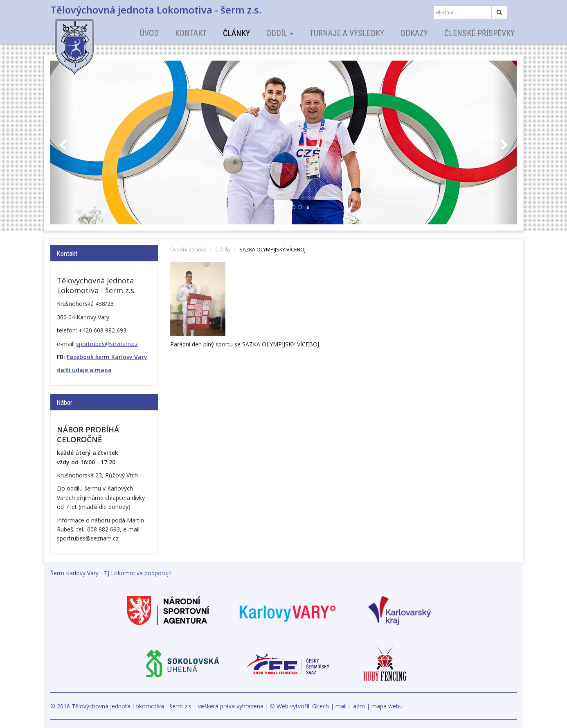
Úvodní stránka (188, 250)
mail (341, 706)
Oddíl (280, 33)
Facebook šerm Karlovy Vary (107, 357)
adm (359, 706)
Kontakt (191, 33)
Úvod (149, 33)
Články (236, 33)
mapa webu (387, 706)
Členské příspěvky (479, 33)
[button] (62, 142)
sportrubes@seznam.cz (107, 344)
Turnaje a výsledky (347, 33)
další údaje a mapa (84, 370)
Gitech (321, 706)
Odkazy (414, 33)
